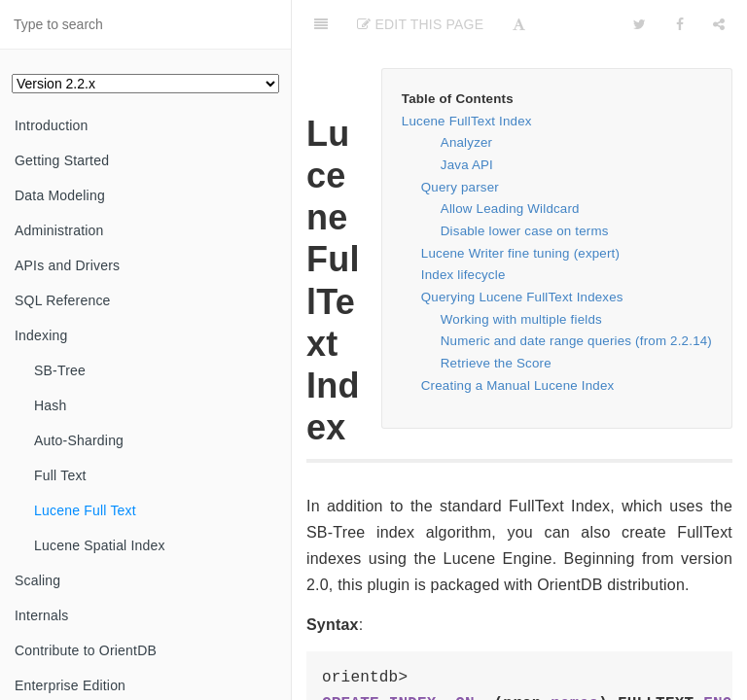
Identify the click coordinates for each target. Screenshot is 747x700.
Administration (59, 230)
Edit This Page (420, 24)
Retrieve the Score (496, 363)
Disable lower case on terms (525, 231)
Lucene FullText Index (467, 121)
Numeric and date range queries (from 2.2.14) (576, 341)
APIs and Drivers (67, 265)
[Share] (719, 24)
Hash (50, 405)
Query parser (460, 187)
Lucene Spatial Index (100, 545)
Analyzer (466, 142)
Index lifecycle (463, 275)
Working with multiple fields (521, 319)
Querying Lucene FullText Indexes (522, 297)
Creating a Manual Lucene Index (518, 385)
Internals (42, 615)
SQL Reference (63, 300)
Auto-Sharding (79, 440)
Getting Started (62, 160)
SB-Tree (60, 370)
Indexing (41, 335)
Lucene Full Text (85, 510)
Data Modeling (60, 195)
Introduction (52, 125)
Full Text (60, 475)
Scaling (37, 580)
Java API (467, 165)
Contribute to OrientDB (86, 650)
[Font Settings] (519, 24)
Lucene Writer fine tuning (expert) (520, 253)
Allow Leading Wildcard (510, 209)
